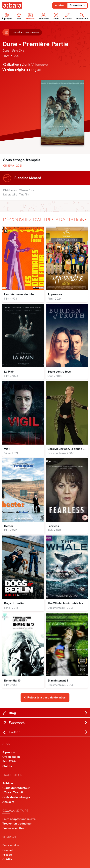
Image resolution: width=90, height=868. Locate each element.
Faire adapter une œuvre (19, 819)
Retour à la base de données (45, 698)
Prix (19, 16)
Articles (67, 16)
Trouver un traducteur (17, 824)
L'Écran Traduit (13, 793)
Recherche (82, 16)
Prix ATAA (9, 762)
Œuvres (30, 16)
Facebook (45, 723)
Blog (45, 713)
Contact (8, 850)
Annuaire (44, 16)
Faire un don (11, 846)
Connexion (77, 5)
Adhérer (60, 5)
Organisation (11, 757)
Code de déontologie (16, 797)
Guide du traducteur (16, 788)
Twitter (45, 732)
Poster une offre (13, 829)
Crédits (7, 860)
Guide (56, 16)
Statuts (7, 766)
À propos (7, 16)
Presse (7, 855)
